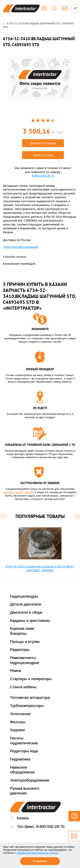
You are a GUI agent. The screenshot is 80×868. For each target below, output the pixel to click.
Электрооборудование (30, 780)
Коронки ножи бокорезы (22, 631)
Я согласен (40, 861)
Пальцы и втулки (25, 642)
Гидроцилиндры (24, 596)
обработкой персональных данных (38, 853)
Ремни (16, 671)
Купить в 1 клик (43, 155)
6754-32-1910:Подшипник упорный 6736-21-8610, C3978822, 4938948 (40, 568)
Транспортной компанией (21, 247)
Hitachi (19, 492)
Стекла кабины (23, 687)
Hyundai (29, 492)
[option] (40, 78)
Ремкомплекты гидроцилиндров (24, 660)
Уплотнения (20, 714)
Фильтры (18, 722)
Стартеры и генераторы (31, 679)
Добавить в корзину (43, 143)
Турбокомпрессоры (27, 706)
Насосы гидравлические (24, 741)
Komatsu (8, 492)
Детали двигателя (26, 604)
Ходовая (17, 730)
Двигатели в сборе (26, 612)
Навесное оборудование (22, 770)
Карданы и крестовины (30, 621)
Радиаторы (20, 650)
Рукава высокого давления (25, 791)
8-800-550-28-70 (43, 176)
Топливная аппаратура (30, 697)
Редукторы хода (24, 751)
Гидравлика (20, 759)
